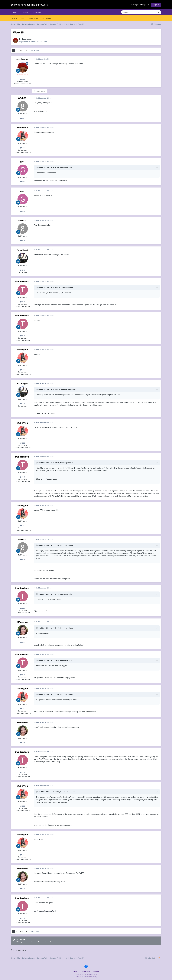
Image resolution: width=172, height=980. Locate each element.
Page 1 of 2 (36, 50)
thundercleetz (22, 282)
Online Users (33, 18)
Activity (25, 12)
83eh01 (22, 98)
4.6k (23, 79)
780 (23, 148)
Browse (16, 13)
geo (22, 162)
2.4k (23, 270)
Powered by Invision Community (86, 977)
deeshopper (27, 39)
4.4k (23, 302)
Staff (23, 18)
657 (23, 182)
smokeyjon (22, 128)
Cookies (96, 972)
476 (23, 118)
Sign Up (156, 5)
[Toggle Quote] (37, 168)
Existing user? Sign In (140, 5)
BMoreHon (22, 622)
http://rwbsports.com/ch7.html (45, 911)
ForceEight (22, 250)
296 (23, 642)
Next (22, 50)
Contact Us (86, 972)
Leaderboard (47, 18)
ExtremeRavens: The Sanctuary (29, 5)
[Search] (133, 12)
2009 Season (42, 42)
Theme (77, 972)
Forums (14, 18)
